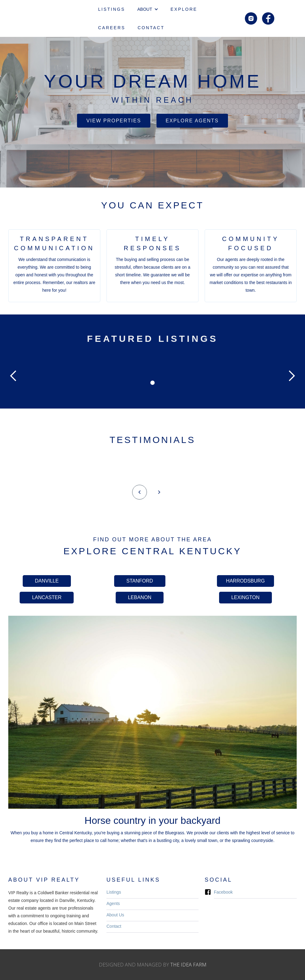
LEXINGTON (245, 597)
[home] (54, 18)
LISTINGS (112, 9)
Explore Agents (192, 121)
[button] (148, 9)
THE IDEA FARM (188, 965)
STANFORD (140, 581)
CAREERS (112, 28)
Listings (114, 892)
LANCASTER (47, 597)
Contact (114, 926)
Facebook (223, 892)
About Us (115, 915)
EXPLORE (184, 9)
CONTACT (151, 28)
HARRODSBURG (245, 581)
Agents (113, 903)
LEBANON (140, 597)
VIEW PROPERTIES (114, 121)
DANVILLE (47, 581)
